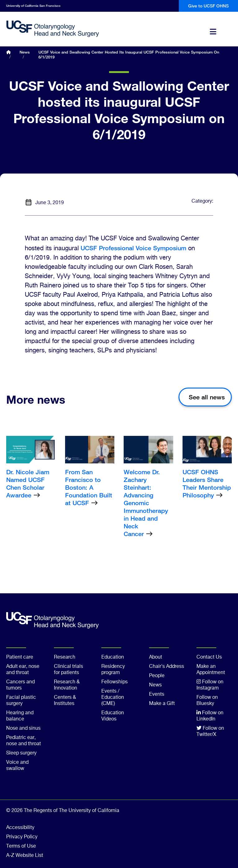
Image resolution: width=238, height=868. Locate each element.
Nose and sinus (23, 728)
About (156, 657)
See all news (207, 397)
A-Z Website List (25, 856)
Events (157, 694)
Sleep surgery (21, 753)
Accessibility (20, 828)
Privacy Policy (22, 837)
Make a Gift (162, 704)
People (157, 676)
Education (113, 657)
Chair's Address (167, 667)
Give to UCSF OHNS (208, 6)
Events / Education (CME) (113, 698)
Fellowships (115, 682)
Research (65, 657)
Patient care (20, 657)
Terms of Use (21, 846)
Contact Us (209, 657)
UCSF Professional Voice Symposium (133, 248)
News (25, 52)
